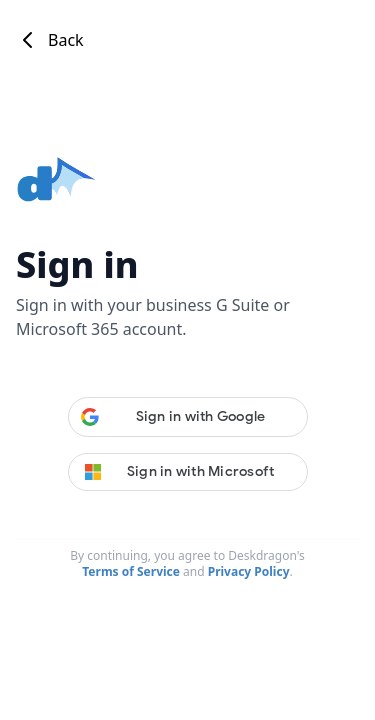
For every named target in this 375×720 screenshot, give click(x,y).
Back (50, 40)
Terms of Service (131, 571)
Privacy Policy (249, 571)
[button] (188, 417)
